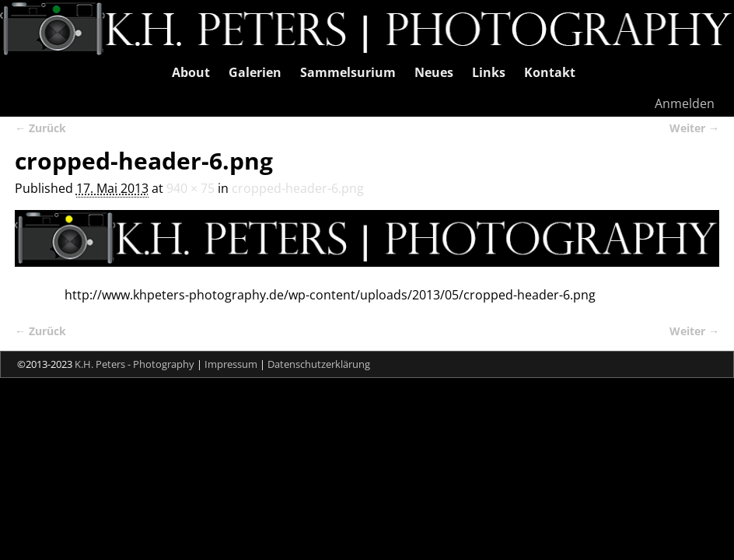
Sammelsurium (348, 72)
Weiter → (694, 128)
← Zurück (40, 128)
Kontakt (550, 72)
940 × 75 (190, 188)
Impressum (231, 364)
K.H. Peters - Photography (135, 364)
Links (489, 72)
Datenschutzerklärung (319, 364)
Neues (434, 72)
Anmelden (685, 103)
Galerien (255, 72)
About (191, 72)
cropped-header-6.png (298, 188)
